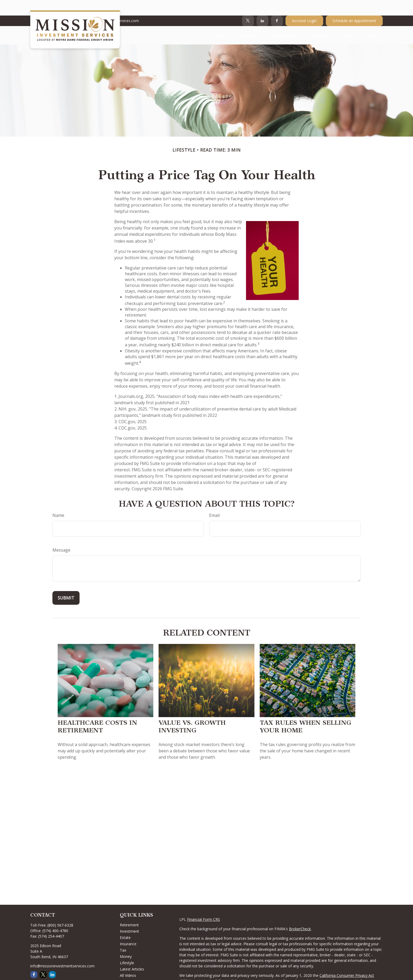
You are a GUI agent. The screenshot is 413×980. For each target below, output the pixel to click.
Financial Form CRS (203, 904)
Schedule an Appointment (354, 5)
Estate (125, 922)
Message (61, 534)
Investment (129, 916)
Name (58, 500)
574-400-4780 (45, 5)
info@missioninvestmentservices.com (62, 950)
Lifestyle (127, 947)
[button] (218, 20)
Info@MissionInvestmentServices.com (103, 5)
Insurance (128, 928)
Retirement (129, 909)
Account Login (304, 5)
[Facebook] (277, 5)
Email (214, 500)
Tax (123, 935)
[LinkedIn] (262, 5)
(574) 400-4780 (55, 915)
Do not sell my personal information (346, 965)
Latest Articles (132, 954)
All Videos (128, 960)
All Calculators (132, 966)
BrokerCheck (300, 913)
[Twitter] (248, 5)
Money (126, 941)
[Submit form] (66, 582)
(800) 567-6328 (60, 910)
